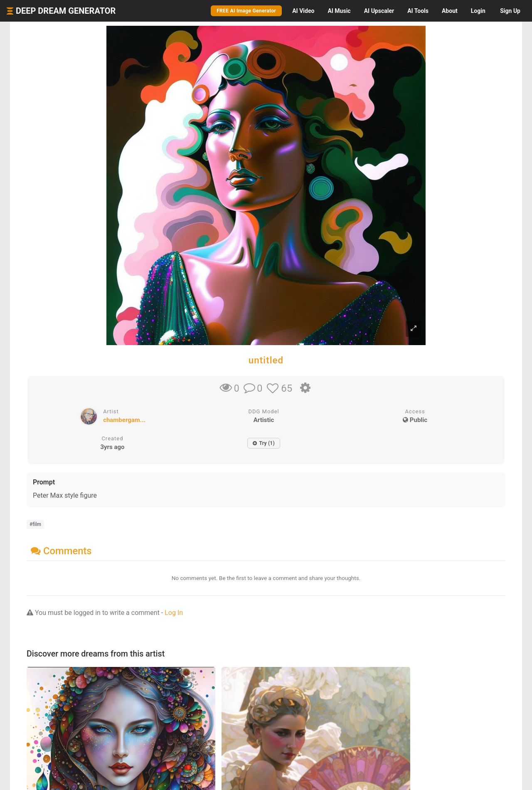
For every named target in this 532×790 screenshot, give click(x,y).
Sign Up (510, 11)
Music (339, 11)
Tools (418, 11)
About (450, 11)
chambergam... (124, 420)
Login (478, 11)
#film (35, 524)
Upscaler (379, 11)
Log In (174, 613)
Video (303, 11)
